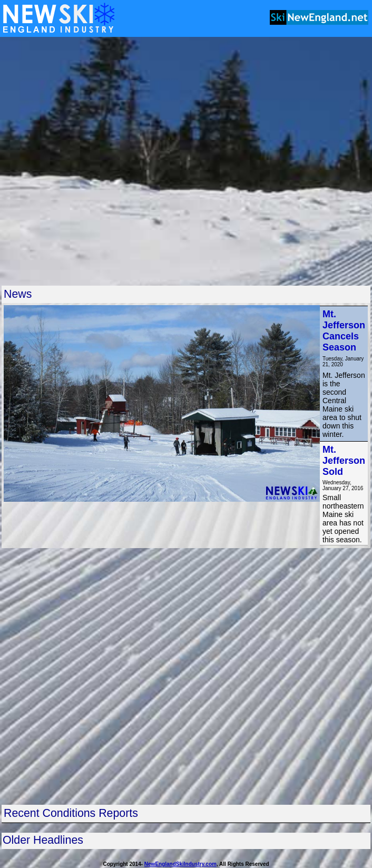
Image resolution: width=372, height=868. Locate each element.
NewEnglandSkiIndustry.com (180, 864)
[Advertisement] (123, 161)
